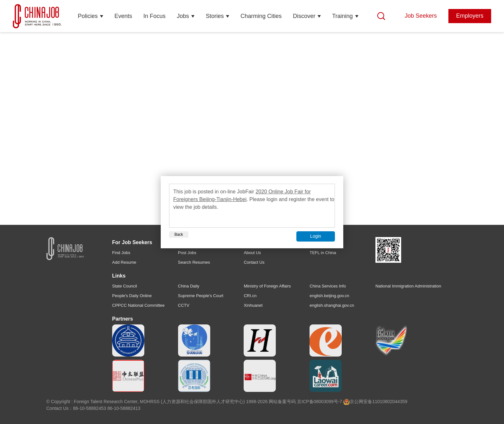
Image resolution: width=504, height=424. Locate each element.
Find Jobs (121, 253)
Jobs (183, 16)
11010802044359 (390, 402)
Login (316, 236)
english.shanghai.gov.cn (332, 305)
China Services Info (328, 286)
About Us (252, 253)
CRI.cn (250, 296)
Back (179, 234)
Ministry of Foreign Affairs (267, 286)
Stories (215, 16)
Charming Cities (261, 16)
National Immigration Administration (408, 286)
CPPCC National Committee (138, 305)
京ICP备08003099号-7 (319, 402)
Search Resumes (194, 262)
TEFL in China (323, 253)
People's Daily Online (132, 296)
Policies (88, 16)
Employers (470, 16)
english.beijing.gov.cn (329, 296)
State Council (125, 286)
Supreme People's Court (201, 296)
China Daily (189, 286)
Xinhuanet (253, 305)
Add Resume (124, 262)
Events (123, 16)
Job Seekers (421, 16)
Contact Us (254, 262)
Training (342, 16)
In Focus (154, 16)
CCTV (184, 305)
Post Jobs (187, 253)
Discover (304, 16)
